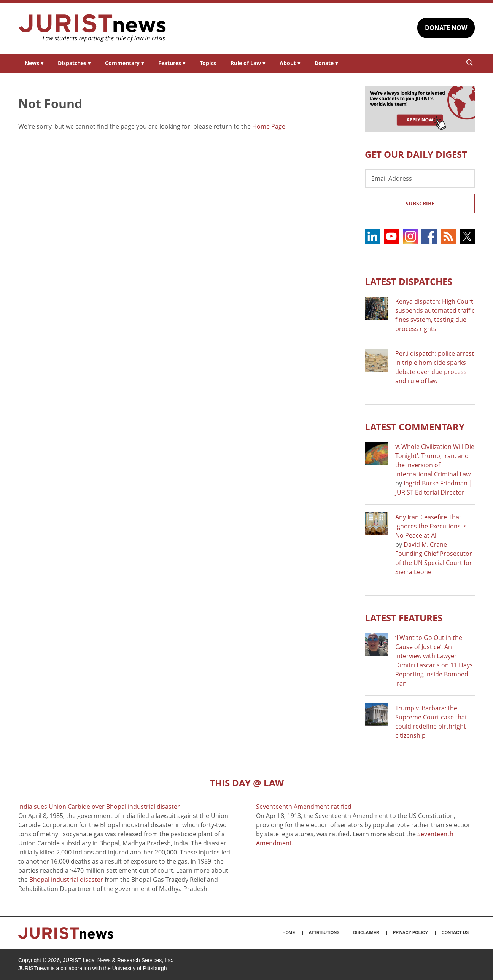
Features (172, 63)
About (290, 63)
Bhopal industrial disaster (66, 880)
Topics (208, 63)
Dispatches (74, 63)
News (34, 63)
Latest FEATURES (404, 618)
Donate (326, 63)
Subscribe (420, 203)
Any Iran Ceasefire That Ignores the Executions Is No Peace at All (431, 526)
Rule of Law (248, 63)
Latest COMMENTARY (415, 427)
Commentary (124, 63)
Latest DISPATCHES (409, 281)
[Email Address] (420, 178)
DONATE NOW (446, 28)
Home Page (269, 126)
